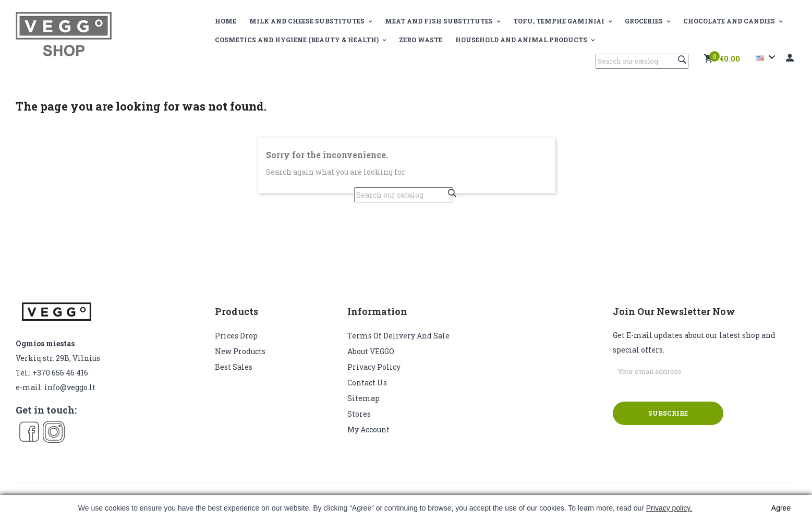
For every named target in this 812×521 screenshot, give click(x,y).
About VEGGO (371, 351)
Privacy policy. (669, 508)
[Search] (642, 61)
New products (240, 351)
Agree (781, 508)
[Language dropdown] (767, 57)
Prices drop (236, 336)
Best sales (234, 367)
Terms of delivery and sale (398, 336)
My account (368, 429)
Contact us (367, 383)
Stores (359, 414)
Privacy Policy (374, 367)
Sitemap (363, 398)
